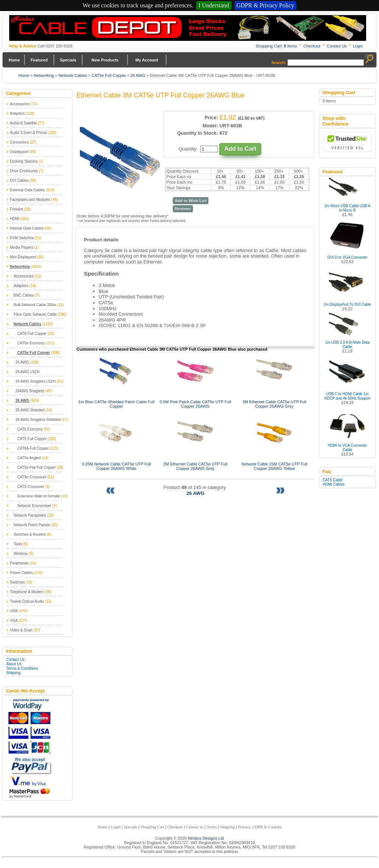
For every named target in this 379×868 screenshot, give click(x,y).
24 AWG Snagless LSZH (36, 381)
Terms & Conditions (22, 668)
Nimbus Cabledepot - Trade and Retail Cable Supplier (188, 28)
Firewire (17, 209)
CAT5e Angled (29, 458)
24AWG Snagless (30, 391)
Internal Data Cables (27, 228)
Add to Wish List (191, 201)
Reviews (183, 209)
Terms (212, 827)
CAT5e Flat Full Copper (36, 467)
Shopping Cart (152, 827)
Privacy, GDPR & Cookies (260, 827)
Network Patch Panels (32, 525)
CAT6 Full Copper (32, 439)
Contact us (195, 827)
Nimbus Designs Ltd (206, 838)
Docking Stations (24, 161)
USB (14, 611)
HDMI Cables (334, 484)
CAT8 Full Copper (32, 334)
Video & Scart (21, 630)
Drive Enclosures (24, 171)
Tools (18, 544)
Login (358, 46)
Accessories (20, 104)
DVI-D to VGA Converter (347, 257)
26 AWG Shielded (30, 410)
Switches (17, 582)
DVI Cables (19, 180)
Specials (68, 60)
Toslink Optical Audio (27, 601)
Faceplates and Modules (30, 200)
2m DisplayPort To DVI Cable (347, 304)
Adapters (17, 114)
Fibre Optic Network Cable (35, 314)
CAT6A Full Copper (33, 448)
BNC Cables (24, 295)
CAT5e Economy (31, 343)
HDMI (15, 219)
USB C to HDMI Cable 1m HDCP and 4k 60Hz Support (348, 396)
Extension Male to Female (39, 496)
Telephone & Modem (27, 592)
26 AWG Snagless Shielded (38, 420)
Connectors (19, 142)
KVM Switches (22, 238)
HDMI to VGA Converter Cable (348, 448)
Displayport (19, 152)
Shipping (13, 673)
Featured (39, 60)
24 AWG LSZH (27, 372)
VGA (14, 621)
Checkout (312, 46)
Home (15, 60)
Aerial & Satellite (23, 123)
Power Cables (21, 573)
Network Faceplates (30, 515)
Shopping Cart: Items (277, 46)
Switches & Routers (30, 534)
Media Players (22, 247)
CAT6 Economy (30, 429)
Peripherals (19, 563)
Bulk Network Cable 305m (35, 305)
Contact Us (337, 46)
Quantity (187, 149)
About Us (14, 664)
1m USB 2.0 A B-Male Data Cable (348, 345)
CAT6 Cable (333, 480)
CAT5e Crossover (32, 477)
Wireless (21, 554)
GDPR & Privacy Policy (265, 5)
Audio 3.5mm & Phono (28, 133)
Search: (279, 63)
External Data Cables (27, 190)
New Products (105, 60)
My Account (147, 60)
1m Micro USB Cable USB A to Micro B (347, 208)
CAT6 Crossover (31, 487)
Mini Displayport (23, 257)
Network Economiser (34, 506)
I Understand (214, 5)
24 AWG (22, 362)
